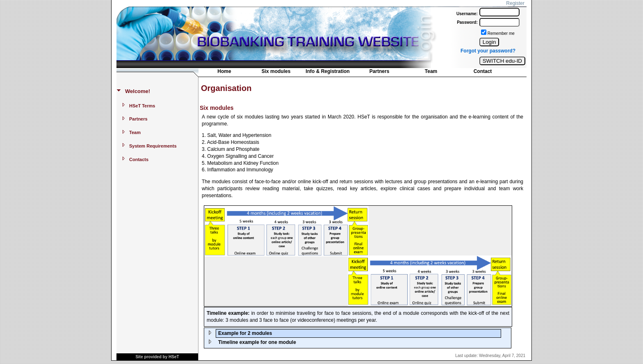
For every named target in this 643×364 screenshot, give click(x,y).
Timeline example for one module (257, 342)
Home (224, 71)
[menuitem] (224, 72)
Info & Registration (327, 71)
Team (431, 71)
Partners (380, 71)
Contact (483, 71)
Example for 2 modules (245, 333)
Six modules (276, 71)
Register (515, 3)
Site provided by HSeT (157, 357)
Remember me (501, 33)
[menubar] (353, 73)
